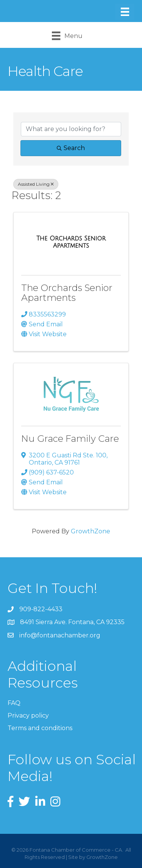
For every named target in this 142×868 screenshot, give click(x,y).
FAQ (14, 703)
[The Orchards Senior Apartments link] (71, 242)
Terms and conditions (40, 728)
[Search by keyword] (71, 129)
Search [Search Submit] (71, 148)
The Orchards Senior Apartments (67, 293)
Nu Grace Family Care (70, 439)
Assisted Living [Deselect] (36, 184)
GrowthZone (91, 531)
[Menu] (125, 12)
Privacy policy (28, 715)
